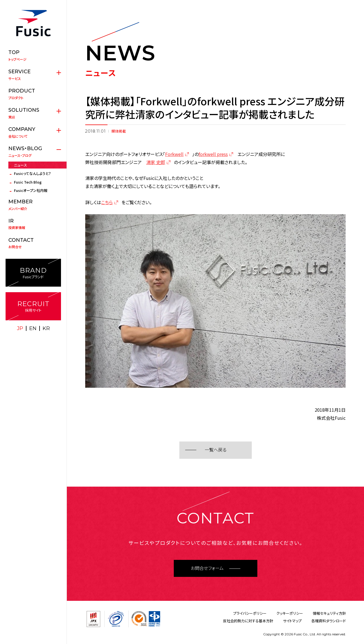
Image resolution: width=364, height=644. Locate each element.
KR (46, 328)
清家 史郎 (156, 162)
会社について (33, 132)
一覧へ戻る (216, 450)
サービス (33, 75)
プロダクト (33, 94)
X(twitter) (27, 340)
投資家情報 (33, 224)
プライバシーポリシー (250, 613)
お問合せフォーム (207, 568)
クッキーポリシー (290, 613)
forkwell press (213, 154)
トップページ (33, 55)
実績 (33, 113)
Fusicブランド (33, 273)
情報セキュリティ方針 (329, 613)
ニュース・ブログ (33, 152)
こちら (107, 202)
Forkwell (174, 154)
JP (20, 328)
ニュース (20, 165)
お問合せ (33, 243)
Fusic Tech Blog (28, 182)
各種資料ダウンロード (329, 621)
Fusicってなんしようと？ (32, 173)
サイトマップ (292, 621)
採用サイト (33, 306)
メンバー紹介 (33, 205)
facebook (40, 340)
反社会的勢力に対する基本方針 (248, 621)
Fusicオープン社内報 (31, 190)
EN (33, 328)
